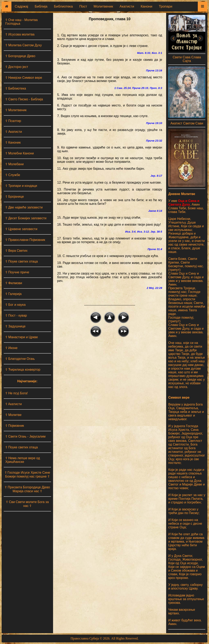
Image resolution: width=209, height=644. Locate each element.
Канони (146, 6)
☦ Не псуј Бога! (17, 393)
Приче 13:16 (154, 70)
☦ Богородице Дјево (20, 56)
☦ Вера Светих (16, 251)
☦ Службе (13, 175)
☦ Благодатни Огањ (20, 359)
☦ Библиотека (16, 88)
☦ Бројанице (15, 197)
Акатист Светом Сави (187, 123)
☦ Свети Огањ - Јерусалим (25, 436)
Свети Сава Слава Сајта (187, 59)
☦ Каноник (13, 142)
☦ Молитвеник (16, 110)
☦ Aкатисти (14, 404)
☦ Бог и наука (15, 305)
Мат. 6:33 (144, 53)
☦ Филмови (14, 283)
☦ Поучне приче (17, 272)
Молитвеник (103, 6)
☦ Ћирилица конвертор (23, 370)
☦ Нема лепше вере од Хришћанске (23, 460)
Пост (83, 6)
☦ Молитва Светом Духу (24, 45)
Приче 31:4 (155, 249)
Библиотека (63, 6)
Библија (41, 6)
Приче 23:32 (154, 141)
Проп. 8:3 (156, 88)
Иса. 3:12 (143, 232)
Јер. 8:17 (156, 176)
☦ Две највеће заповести (24, 207)
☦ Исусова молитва (20, 34)
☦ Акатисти (14, 132)
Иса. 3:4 (130, 232)
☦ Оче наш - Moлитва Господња (21, 22)
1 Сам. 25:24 (122, 88)
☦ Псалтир (13, 121)
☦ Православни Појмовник (25, 240)
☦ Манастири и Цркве (22, 337)
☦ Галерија (13, 294)
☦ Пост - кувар (16, 315)
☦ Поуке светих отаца (22, 261)
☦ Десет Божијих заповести (26, 218)
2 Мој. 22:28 (155, 288)
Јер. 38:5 (156, 232)
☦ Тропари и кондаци (21, 186)
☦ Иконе (11, 348)
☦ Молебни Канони (20, 153)
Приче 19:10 (154, 123)
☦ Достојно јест (17, 67)
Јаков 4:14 (155, 211)
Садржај (21, 6)
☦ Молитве (13, 415)
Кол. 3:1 (157, 53)
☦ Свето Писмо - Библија (24, 99)
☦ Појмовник (15, 426)
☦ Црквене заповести (21, 229)
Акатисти (127, 6)
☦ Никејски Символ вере (24, 78)
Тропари (166, 6)
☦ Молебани (14, 164)
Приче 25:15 (140, 88)
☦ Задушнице (15, 326)
